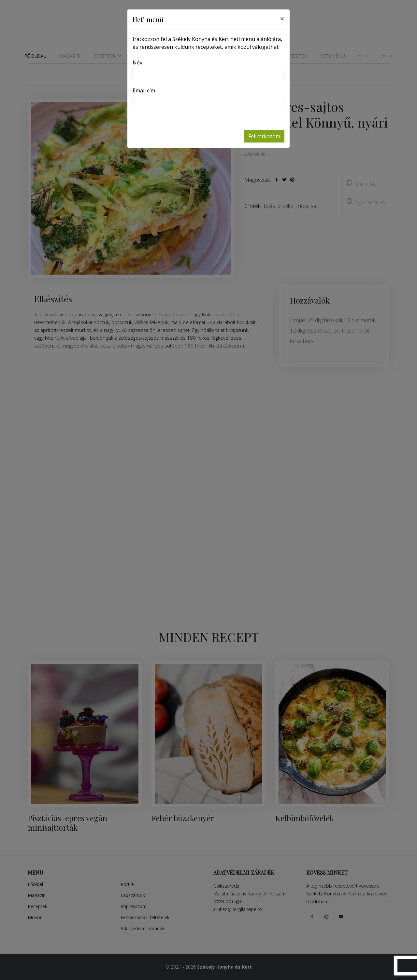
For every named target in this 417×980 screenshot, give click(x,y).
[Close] (282, 19)
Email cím (144, 90)
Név (137, 62)
